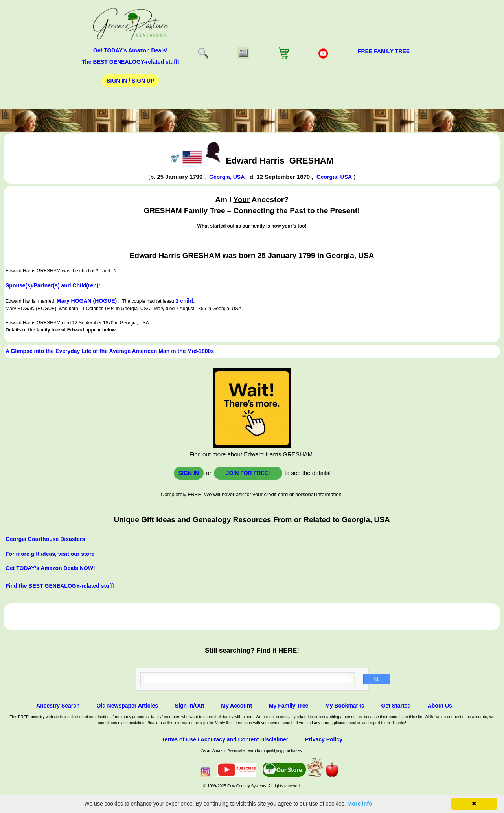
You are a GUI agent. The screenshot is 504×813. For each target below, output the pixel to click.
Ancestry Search (58, 706)
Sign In (189, 473)
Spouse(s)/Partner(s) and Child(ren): (53, 285)
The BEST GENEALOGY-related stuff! (131, 62)
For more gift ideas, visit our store (50, 554)
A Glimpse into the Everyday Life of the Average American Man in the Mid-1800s (110, 351)
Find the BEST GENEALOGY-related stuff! (60, 586)
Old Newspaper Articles (127, 706)
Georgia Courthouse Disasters (45, 539)
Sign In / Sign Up (130, 81)
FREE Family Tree (384, 51)
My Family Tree (289, 706)
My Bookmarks (345, 706)
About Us (440, 706)
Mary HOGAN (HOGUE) (87, 301)
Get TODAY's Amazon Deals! (131, 50)
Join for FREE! (248, 473)
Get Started (396, 706)
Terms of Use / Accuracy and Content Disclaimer (225, 739)
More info (360, 804)
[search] (247, 679)
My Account (236, 706)
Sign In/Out (190, 706)
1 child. (185, 301)
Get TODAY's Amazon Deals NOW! (50, 568)
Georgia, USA (227, 177)
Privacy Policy (324, 739)
